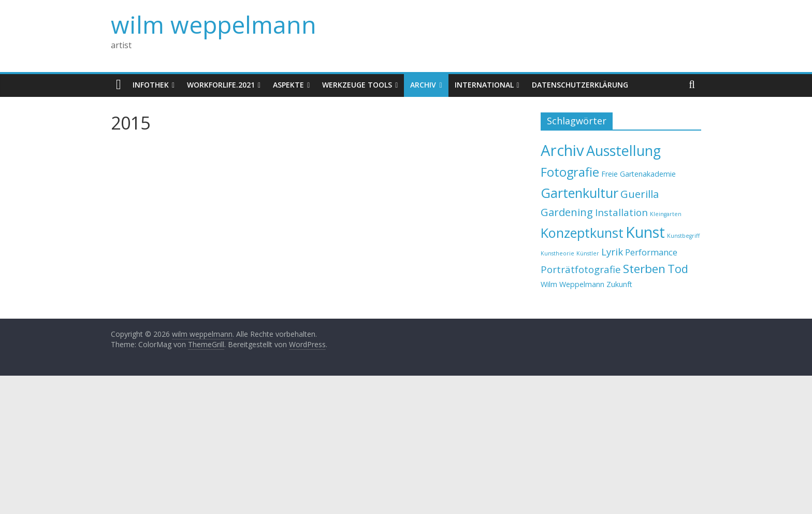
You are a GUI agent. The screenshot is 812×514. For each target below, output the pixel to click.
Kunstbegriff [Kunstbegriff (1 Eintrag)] (683, 236)
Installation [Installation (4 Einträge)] (621, 212)
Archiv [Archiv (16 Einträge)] (562, 150)
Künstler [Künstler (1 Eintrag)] (588, 253)
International (484, 85)
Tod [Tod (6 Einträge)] (678, 269)
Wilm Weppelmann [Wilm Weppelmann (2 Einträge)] (572, 284)
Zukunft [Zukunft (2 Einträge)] (619, 284)
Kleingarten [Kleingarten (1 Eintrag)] (666, 214)
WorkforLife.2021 (221, 85)
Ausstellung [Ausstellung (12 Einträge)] (624, 151)
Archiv (423, 85)
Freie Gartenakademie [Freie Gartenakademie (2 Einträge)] (639, 174)
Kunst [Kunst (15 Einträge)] (645, 232)
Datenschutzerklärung (580, 85)
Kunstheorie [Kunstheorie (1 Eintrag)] (557, 253)
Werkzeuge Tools (357, 85)
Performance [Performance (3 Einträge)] (651, 252)
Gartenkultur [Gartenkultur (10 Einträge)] (579, 193)
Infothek (151, 85)
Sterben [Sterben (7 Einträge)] (644, 269)
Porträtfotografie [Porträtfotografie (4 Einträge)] (581, 269)
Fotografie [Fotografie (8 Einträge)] (570, 172)
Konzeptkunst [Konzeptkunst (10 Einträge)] (582, 233)
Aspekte (288, 85)
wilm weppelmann (214, 24)
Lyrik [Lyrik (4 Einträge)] (612, 252)
